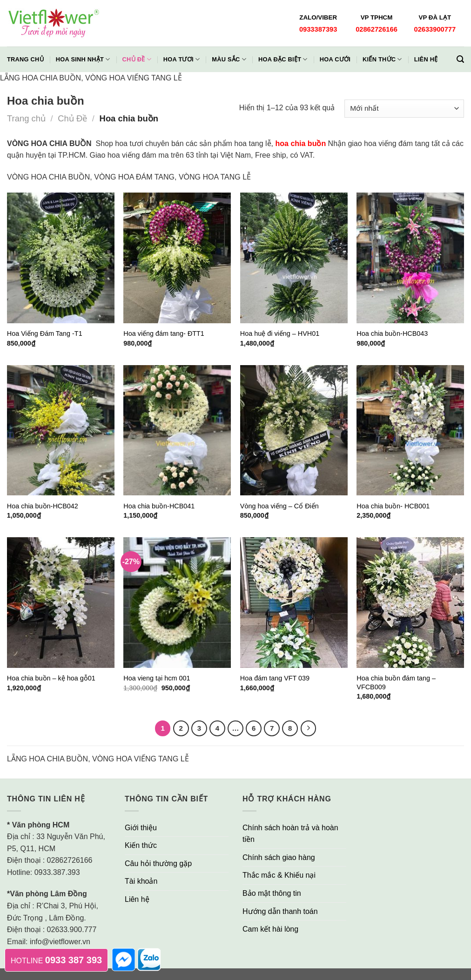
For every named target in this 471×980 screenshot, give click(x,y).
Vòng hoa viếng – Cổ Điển (279, 506)
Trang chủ (25, 59)
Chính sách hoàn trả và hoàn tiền (290, 834)
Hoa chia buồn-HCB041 (159, 506)
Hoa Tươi (182, 59)
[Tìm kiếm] (460, 59)
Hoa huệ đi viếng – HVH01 (280, 333)
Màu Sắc (229, 59)
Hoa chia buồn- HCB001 (393, 506)
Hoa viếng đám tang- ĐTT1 (164, 333)
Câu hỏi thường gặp (158, 863)
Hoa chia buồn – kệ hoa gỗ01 (51, 678)
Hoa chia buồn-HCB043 (392, 333)
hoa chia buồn (301, 143)
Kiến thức (382, 59)
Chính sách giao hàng (279, 857)
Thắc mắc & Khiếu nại (279, 875)
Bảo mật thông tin (272, 893)
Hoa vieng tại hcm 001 (157, 678)
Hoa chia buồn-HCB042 (43, 506)
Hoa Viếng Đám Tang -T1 (45, 333)
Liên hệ (426, 59)
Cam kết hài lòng (270, 929)
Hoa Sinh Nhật (83, 59)
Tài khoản (141, 881)
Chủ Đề (72, 118)
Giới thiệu (141, 828)
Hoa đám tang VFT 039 (275, 678)
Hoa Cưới (335, 59)
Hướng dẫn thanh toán (280, 911)
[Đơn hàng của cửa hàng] (404, 109)
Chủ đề (137, 59)
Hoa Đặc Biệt (283, 59)
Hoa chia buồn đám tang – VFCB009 (396, 683)
